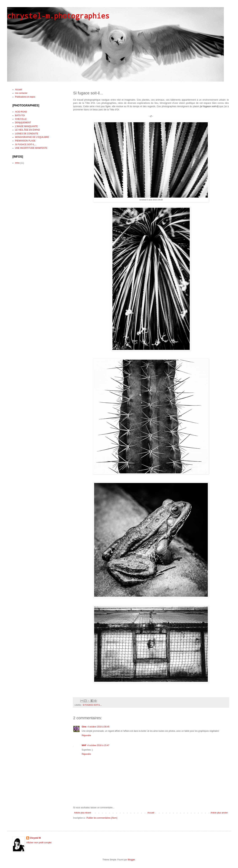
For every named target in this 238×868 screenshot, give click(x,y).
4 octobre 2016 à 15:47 (98, 745)
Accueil (151, 813)
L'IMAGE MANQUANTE (26, 126)
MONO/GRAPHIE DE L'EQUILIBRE (32, 137)
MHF (84, 745)
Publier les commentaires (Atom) (102, 818)
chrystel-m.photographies (58, 16)
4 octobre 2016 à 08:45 (98, 727)
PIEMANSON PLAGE (25, 141)
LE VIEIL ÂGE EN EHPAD (27, 130)
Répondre (86, 735)
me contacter (21, 93)
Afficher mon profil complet (39, 843)
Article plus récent (83, 813)
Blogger (131, 860)
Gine (84, 727)
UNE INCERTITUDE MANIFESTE (31, 148)
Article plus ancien (219, 813)
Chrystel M (35, 838)
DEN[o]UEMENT (23, 123)
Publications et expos (25, 97)
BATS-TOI (20, 115)
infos (17, 163)
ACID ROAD (21, 112)
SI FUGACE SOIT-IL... (92, 705)
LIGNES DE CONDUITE (27, 134)
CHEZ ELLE (21, 119)
